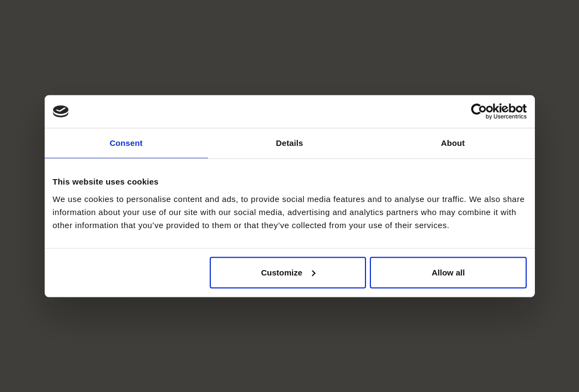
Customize (288, 272)
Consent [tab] (126, 143)
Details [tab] (290, 143)
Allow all (449, 272)
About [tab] (453, 143)
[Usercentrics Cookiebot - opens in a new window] (479, 112)
